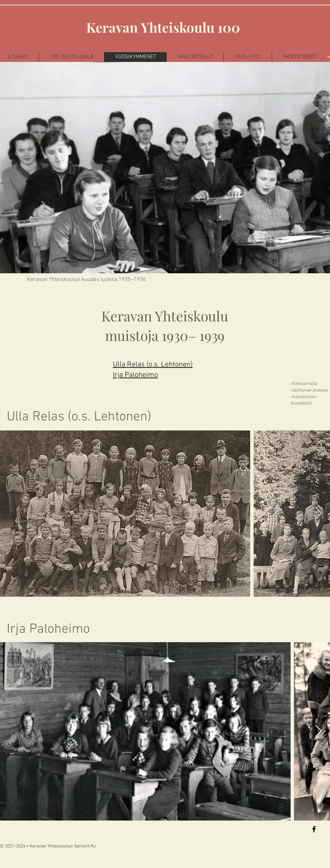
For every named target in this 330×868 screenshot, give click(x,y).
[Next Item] (318, 513)
